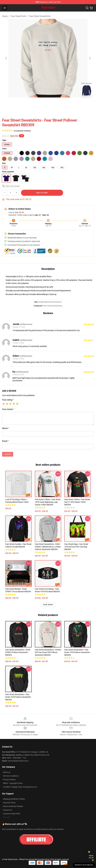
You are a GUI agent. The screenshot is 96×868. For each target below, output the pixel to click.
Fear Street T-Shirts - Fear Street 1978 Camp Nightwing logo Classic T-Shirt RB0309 (48, 502)
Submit (8, 454)
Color (4, 149)
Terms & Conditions (11, 776)
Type (4, 140)
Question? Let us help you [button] (84, 865)
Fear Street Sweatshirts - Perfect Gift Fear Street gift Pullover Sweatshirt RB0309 (48, 652)
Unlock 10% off (91, 857)
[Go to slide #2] (55, 103)
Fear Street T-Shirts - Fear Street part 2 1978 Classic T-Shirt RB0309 (77, 502)
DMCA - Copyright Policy (13, 783)
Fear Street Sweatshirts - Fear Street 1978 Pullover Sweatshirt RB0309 (77, 652)
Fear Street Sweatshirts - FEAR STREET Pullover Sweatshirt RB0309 (18, 652)
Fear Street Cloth (18, 16)
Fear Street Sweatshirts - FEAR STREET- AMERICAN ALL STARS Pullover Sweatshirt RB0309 (48, 547)
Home (5, 16)
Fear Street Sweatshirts (40, 16)
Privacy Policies (9, 780)
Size (4, 163)
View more (48, 605)
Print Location (8, 172)
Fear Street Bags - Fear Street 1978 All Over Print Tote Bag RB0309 (76, 547)
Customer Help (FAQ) (12, 814)
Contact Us (7, 810)
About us (7, 772)
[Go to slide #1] (41, 103)
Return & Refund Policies (13, 806)
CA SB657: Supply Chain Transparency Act (20, 787)
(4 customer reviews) (22, 131)
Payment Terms (9, 803)
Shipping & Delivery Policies (14, 799)
